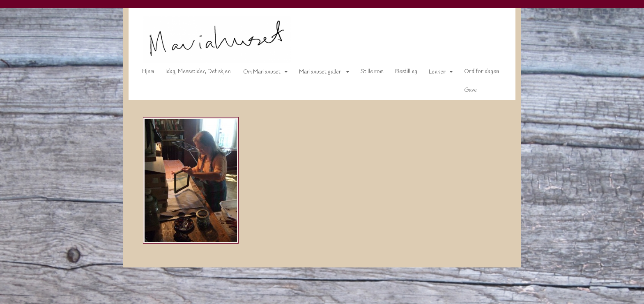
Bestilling (400, 73)
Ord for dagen (476, 73)
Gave (465, 92)
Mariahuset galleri (315, 74)
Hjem (142, 73)
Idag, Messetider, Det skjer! (193, 73)
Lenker (431, 74)
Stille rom (366, 73)
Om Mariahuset (256, 74)
